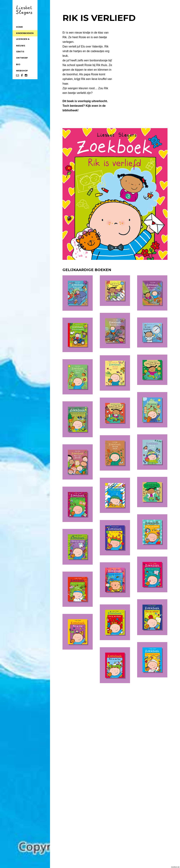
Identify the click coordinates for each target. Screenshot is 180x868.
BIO (18, 64)
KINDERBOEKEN (25, 33)
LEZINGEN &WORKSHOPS (23, 40)
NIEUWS (21, 46)
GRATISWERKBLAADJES (25, 52)
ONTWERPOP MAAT (22, 59)
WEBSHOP (22, 71)
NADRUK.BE (175, 867)
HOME (19, 27)
